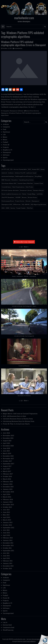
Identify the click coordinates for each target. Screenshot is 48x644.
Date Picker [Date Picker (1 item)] (30, 187)
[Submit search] (45, 27)
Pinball (5, 142)
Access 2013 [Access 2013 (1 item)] (36, 169)
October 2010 (7, 568)
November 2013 (8, 505)
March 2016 (7, 479)
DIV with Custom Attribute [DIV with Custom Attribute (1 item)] (10, 190)
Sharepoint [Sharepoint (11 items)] (35, 201)
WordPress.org (8, 630)
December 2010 (8, 566)
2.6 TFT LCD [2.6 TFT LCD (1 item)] (5, 169)
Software (21, 111)
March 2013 (7, 520)
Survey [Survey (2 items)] (13, 208)
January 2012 (8, 540)
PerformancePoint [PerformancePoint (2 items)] (8, 201)
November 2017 (8, 459)
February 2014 (8, 499)
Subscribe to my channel (24, 242)
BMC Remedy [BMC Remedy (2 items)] (6, 180)
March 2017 (7, 471)
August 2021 (7, 441)
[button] (26, 247)
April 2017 (6, 469)
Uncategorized (8, 160)
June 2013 (6, 512)
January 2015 (8, 489)
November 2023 (8, 435)
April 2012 (6, 535)
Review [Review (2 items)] (28, 201)
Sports (5, 157)
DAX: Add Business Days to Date (14, 416)
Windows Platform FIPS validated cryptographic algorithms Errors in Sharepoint (23, 43)
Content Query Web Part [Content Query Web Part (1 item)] (25, 183)
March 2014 (7, 497)
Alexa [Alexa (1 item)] (42, 169)
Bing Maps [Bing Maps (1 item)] (38, 176)
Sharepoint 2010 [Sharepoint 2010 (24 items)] (7, 204)
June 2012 (6, 533)
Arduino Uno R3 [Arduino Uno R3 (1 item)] (20, 173)
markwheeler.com (24, 18)
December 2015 (8, 487)
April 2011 (6, 558)
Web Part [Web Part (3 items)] (30, 208)
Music (5, 137)
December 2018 (8, 456)
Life (4, 134)
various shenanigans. (33, 639)
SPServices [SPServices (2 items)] (17, 204)
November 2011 (8, 545)
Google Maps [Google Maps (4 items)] (31, 194)
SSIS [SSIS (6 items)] (3, 208)
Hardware (6, 132)
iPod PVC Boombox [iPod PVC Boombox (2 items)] (8, 197)
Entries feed (7, 625)
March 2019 (7, 453)
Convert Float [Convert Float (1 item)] (39, 183)
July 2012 (6, 530)
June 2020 (6, 448)
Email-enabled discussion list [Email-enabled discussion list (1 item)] (11, 194)
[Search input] (24, 27)
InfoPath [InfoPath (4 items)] (40, 194)
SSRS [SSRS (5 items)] (8, 208)
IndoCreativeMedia (29, 641)
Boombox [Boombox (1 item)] (15, 180)
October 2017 (7, 461)
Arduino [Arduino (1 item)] (11, 173)
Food (4, 129)
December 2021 (8, 438)
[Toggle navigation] (3, 27)
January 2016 (8, 484)
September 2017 (8, 464)
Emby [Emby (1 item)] (24, 194)
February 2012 (8, 538)
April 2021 (6, 443)
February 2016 (8, 482)
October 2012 (7, 525)
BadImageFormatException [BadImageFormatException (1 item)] (24, 176)
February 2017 (8, 474)
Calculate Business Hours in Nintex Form (18, 419)
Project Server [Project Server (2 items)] (20, 201)
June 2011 (6, 556)
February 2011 (8, 561)
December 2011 (8, 543)
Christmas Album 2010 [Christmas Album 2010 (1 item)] (9, 183)
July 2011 (6, 553)
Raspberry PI (7, 150)
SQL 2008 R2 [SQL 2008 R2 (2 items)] (26, 204)
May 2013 (6, 515)
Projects (6, 147)
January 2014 (8, 502)
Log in (5, 622)
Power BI (6, 145)
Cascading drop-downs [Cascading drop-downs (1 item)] (26, 180)
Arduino (6, 124)
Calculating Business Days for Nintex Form (19, 421)
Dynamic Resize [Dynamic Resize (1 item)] (38, 190)
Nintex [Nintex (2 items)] (24, 197)
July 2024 (6, 433)
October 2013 (7, 507)
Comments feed (8, 627)
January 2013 (8, 522)
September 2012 (8, 528)
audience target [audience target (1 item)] (31, 173)
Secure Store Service (32, 111)
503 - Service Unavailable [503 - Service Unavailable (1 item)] (19, 169)
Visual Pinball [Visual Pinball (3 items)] (21, 208)
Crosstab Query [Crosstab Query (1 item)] (6, 187)
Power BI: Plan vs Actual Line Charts (16, 424)
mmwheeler (18, 48)
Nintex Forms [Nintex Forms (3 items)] (32, 197)
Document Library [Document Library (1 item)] (26, 190)
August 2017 (7, 466)
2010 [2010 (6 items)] (29, 169)
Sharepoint (13, 111)
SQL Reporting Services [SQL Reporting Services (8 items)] (38, 204)
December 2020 (8, 446)
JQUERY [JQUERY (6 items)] (18, 197)
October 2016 (7, 476)
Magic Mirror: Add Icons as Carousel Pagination (20, 414)
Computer (6, 111)
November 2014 (8, 492)
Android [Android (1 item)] (4, 173)
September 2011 (8, 551)
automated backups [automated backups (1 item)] (8, 176)
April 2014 (6, 494)
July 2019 (6, 451)
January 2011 (7, 563)
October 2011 (7, 548)
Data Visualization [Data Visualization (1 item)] (18, 187)
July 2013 (6, 510)
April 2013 (6, 517)
